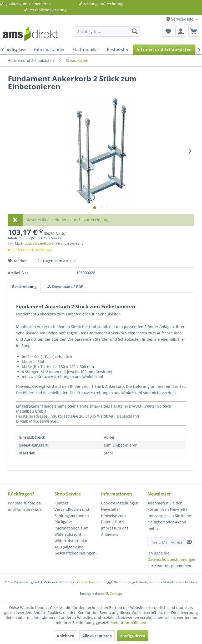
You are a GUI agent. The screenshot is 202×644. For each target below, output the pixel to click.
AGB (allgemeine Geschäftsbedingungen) (75, 550)
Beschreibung (24, 287)
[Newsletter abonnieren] (189, 542)
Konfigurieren (133, 636)
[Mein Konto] (181, 31)
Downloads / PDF (65, 287)
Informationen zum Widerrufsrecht (71, 531)
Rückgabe (63, 522)
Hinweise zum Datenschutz (113, 519)
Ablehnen (65, 636)
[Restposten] (118, 49)
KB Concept (113, 594)
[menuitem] (108, 31)
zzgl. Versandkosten (40, 243)
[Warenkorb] (194, 31)
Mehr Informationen (128, 623)
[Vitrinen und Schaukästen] (164, 49)
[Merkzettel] (168, 31)
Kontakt (61, 503)
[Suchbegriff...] (108, 31)
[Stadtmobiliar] (86, 49)
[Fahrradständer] (49, 49)
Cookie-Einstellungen (120, 503)
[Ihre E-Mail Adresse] (166, 542)
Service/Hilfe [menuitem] (180, 19)
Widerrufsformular (71, 541)
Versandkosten (88, 582)
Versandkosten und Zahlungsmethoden (72, 512)
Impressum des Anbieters (115, 531)
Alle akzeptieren (97, 636)
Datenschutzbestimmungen (172, 559)
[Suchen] (135, 31)
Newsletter (111, 509)
